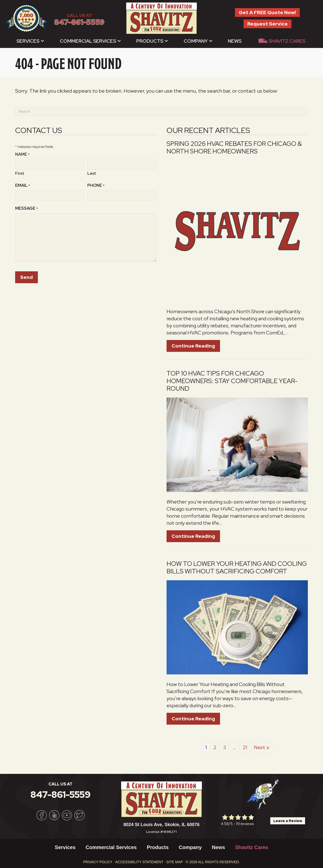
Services (28, 41)
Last (92, 173)
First (20, 173)
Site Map (174, 862)
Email (23, 185)
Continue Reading (193, 346)
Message (26, 208)
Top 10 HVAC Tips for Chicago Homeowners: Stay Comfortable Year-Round (232, 381)
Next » (262, 747)
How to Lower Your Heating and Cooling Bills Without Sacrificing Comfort (237, 568)
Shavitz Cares (287, 41)
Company (196, 41)
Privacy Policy (98, 862)
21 (245, 747)
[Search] (161, 111)
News (235, 41)
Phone (96, 185)
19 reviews (245, 824)
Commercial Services (88, 41)
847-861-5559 (79, 22)
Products (150, 41)
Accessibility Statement (139, 862)
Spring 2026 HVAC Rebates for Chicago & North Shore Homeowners (234, 148)
